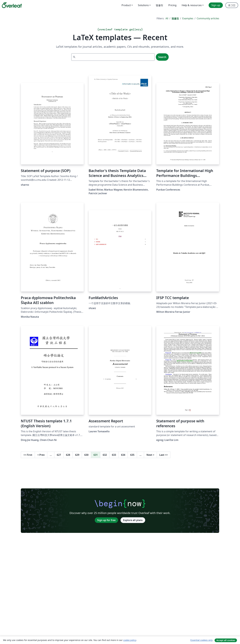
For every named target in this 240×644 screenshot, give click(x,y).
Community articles (208, 18)
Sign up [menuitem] (216, 5)
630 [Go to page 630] (86, 455)
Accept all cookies (226, 640)
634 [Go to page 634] (123, 455)
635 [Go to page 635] (132, 455)
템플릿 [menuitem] (159, 5)
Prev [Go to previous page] (41, 455)
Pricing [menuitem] (172, 5)
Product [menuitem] (126, 5)
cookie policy (130, 640)
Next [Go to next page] (150, 455)
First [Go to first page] (28, 455)
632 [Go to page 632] (105, 455)
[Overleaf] (12, 5)
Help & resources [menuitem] (192, 5)
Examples (188, 18)
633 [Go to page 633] (114, 455)
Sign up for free (106, 520)
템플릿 (175, 18)
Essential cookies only (202, 640)
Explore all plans (133, 520)
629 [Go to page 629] (77, 455)
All (167, 18)
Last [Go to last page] (164, 455)
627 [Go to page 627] (59, 455)
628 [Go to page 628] (68, 455)
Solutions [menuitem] (143, 5)
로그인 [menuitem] (232, 5)
